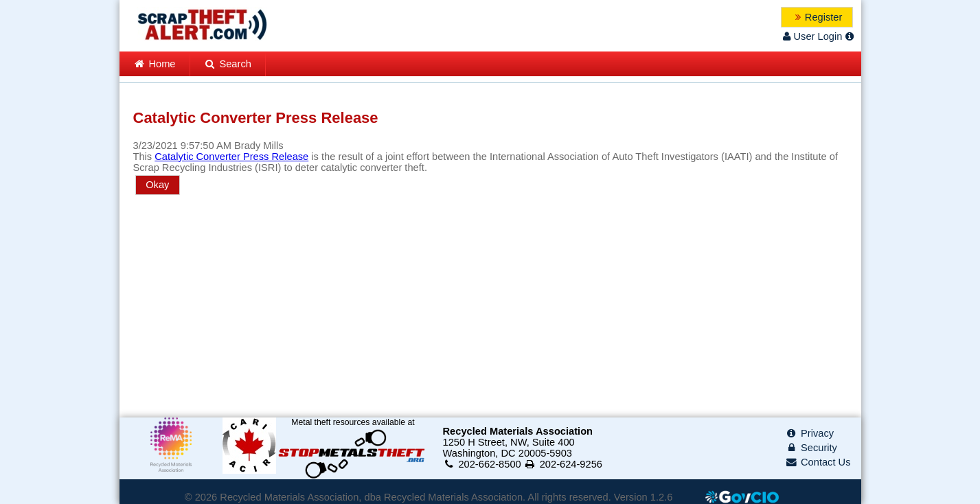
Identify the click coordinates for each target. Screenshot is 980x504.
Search (228, 64)
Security (811, 448)
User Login (812, 36)
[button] (817, 17)
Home (155, 64)
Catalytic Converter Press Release (231, 157)
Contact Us (818, 462)
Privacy (809, 433)
